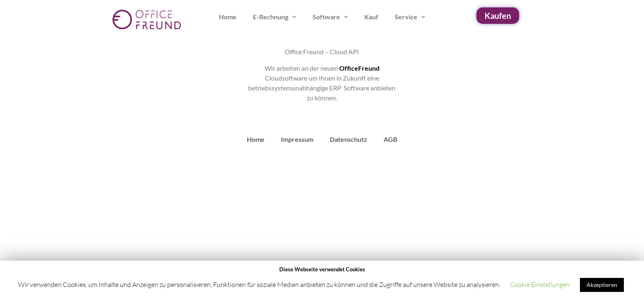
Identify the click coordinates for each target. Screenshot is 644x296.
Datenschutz (348, 139)
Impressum (297, 139)
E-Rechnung (275, 17)
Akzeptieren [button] (602, 285)
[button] (498, 16)
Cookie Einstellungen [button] (540, 284)
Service (410, 17)
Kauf (371, 17)
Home (228, 17)
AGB (390, 139)
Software (330, 17)
